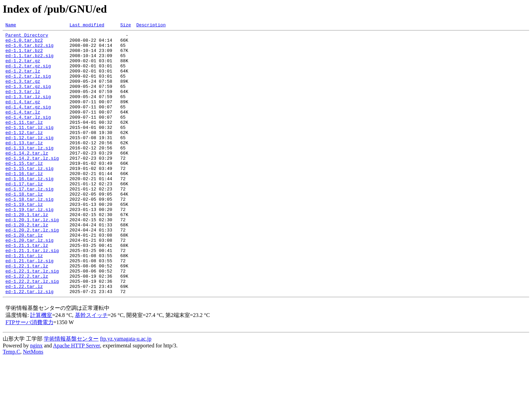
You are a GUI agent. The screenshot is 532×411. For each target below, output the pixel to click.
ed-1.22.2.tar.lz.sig (32, 332)
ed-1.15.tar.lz (24, 191)
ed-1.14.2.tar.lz (27, 178)
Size (125, 26)
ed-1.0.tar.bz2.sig (29, 49)
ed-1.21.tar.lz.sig (29, 308)
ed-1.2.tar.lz (23, 80)
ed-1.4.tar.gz (23, 117)
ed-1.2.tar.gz (23, 68)
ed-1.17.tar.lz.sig (29, 222)
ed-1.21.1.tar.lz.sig (32, 295)
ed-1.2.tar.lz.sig (28, 86)
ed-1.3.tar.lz (23, 105)
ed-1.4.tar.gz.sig (28, 123)
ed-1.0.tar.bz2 (24, 43)
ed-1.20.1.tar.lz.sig (32, 258)
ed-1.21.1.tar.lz (27, 289)
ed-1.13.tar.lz (24, 166)
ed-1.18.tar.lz (24, 228)
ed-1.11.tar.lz (24, 142)
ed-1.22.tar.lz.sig (29, 345)
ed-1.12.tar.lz (24, 154)
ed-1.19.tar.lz (24, 240)
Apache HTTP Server (77, 399)
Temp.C (11, 405)
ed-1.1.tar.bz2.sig (29, 62)
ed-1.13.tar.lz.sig (29, 172)
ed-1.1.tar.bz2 (24, 55)
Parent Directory (27, 37)
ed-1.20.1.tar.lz (27, 252)
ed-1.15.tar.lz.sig (29, 197)
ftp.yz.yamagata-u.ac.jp (126, 392)
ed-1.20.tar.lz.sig (29, 283)
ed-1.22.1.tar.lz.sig (32, 320)
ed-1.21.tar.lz (24, 302)
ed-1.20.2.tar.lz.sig (32, 271)
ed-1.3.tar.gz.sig (28, 98)
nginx (36, 399)
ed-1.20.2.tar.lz (27, 265)
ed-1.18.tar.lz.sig (29, 234)
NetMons (33, 405)
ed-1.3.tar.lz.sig (28, 111)
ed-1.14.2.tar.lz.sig (32, 185)
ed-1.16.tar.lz (24, 203)
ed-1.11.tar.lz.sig (29, 148)
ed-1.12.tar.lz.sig (29, 160)
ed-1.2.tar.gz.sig (28, 74)
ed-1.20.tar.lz (24, 277)
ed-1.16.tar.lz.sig (29, 209)
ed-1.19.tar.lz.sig (29, 246)
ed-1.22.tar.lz (24, 339)
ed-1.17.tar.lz (24, 215)
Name (11, 26)
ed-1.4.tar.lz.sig (28, 135)
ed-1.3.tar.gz (23, 92)
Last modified (87, 26)
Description (151, 26)
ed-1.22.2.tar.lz (27, 326)
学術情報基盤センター (71, 392)
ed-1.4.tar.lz (23, 129)
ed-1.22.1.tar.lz (27, 314)
